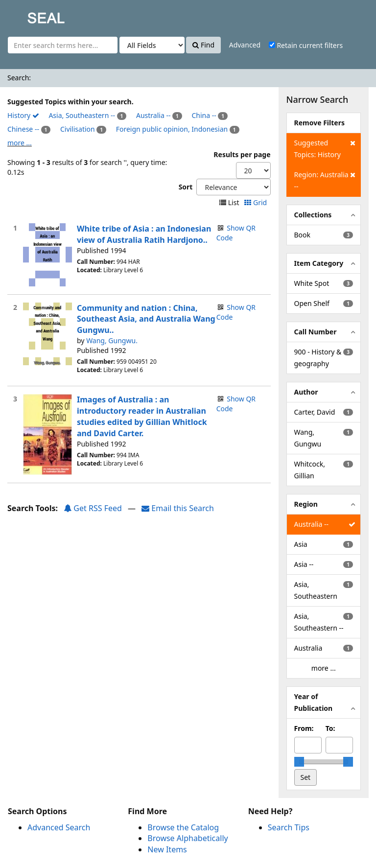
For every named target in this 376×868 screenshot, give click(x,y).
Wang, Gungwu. (112, 340)
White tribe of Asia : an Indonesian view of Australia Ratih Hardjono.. (144, 234)
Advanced (245, 45)
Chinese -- (23, 129)
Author (306, 392)
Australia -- (153, 115)
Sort (186, 187)
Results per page (242, 154)
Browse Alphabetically (188, 838)
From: (304, 728)
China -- (204, 115)
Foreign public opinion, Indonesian (172, 129)
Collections (313, 215)
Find (203, 45)
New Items (167, 849)
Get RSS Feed (93, 508)
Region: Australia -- (325, 180)
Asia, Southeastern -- (82, 115)
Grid (256, 202)
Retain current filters (306, 45)
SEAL (26, 15)
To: (330, 728)
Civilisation (78, 129)
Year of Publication (314, 702)
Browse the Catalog (183, 827)
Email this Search (178, 508)
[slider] (299, 762)
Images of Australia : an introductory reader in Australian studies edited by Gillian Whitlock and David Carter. (142, 416)
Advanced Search (59, 827)
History (23, 115)
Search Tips (289, 827)
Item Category (319, 263)
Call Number (316, 332)
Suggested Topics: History (325, 148)
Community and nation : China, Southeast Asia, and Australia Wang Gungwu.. (146, 319)
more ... (20, 143)
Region (306, 504)
